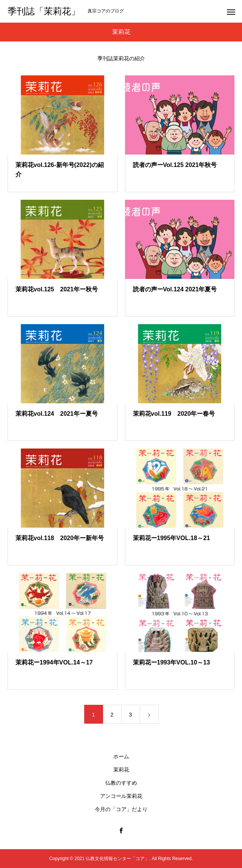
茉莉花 (121, 770)
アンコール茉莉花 (121, 796)
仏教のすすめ (121, 783)
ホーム (121, 756)
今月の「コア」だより (121, 809)
